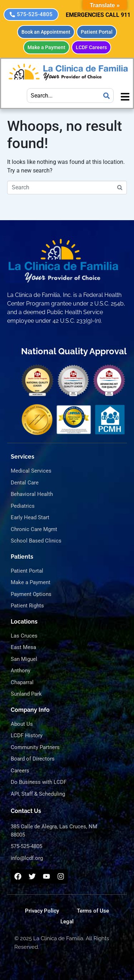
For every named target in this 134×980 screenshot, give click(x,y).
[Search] (106, 96)
